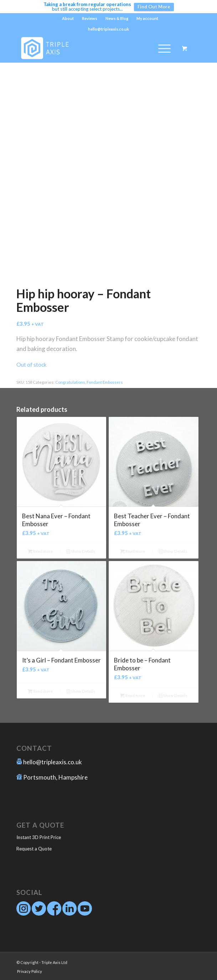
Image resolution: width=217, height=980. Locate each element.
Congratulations (70, 382)
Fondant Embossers (105, 382)
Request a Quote (34, 849)
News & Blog (117, 18)
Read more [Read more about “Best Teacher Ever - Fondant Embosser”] (133, 551)
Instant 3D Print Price (39, 837)
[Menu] (161, 48)
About (68, 18)
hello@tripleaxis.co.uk (53, 762)
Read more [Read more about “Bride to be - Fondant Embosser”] (133, 695)
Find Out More (154, 7)
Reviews (90, 18)
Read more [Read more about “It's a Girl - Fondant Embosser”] (40, 691)
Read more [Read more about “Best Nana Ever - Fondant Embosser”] (40, 551)
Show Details (81, 551)
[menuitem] (68, 19)
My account (147, 18)
